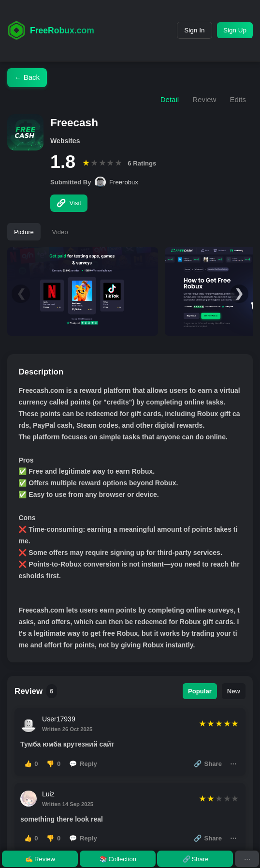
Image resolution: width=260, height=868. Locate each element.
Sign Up (234, 30)
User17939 (59, 719)
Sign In (193, 30)
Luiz (48, 794)
